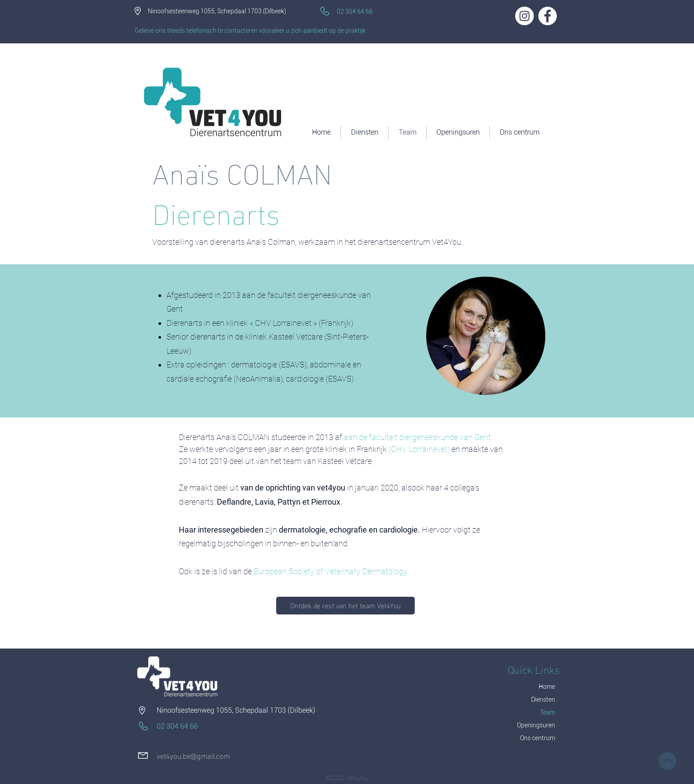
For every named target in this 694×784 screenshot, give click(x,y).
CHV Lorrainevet (419, 449)
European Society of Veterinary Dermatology (330, 571)
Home (547, 687)
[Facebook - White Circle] (547, 16)
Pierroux (326, 502)
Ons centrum (538, 738)
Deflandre (234, 502)
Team (547, 712)
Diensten (543, 699)
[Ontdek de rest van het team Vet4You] (345, 606)
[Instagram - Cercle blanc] (524, 16)
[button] (520, 132)
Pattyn (289, 502)
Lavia (264, 502)
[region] (485, 336)
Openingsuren (536, 725)
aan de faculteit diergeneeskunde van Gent (417, 437)
